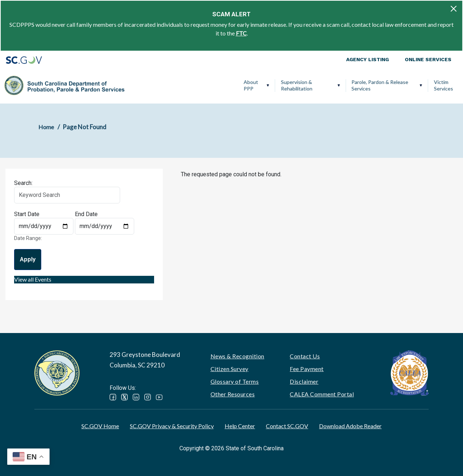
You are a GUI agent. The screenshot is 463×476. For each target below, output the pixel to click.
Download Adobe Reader (350, 426)
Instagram (148, 397)
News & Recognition (237, 356)
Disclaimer (304, 381)
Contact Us (305, 356)
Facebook (113, 397)
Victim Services (330, 85)
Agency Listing (368, 59)
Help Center (240, 426)
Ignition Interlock (376, 85)
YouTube (159, 397)
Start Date (27, 214)
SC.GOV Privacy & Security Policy (172, 426)
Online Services (428, 59)
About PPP (137, 85)
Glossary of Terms (235, 381)
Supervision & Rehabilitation (183, 85)
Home (46, 127)
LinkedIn (136, 397)
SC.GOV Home (100, 426)
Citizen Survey (230, 369)
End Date (86, 214)
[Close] (454, 9)
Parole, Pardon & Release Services (266, 85)
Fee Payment (307, 369)
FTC (241, 33)
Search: (23, 183)
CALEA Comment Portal (322, 394)
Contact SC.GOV (287, 426)
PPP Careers (425, 85)
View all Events (33, 279)
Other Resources (233, 394)
